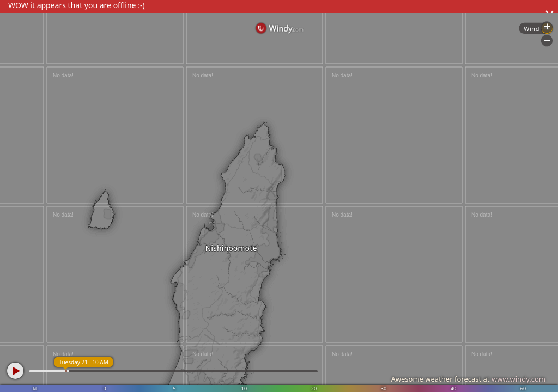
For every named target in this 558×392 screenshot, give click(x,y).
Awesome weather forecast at (468, 379)
